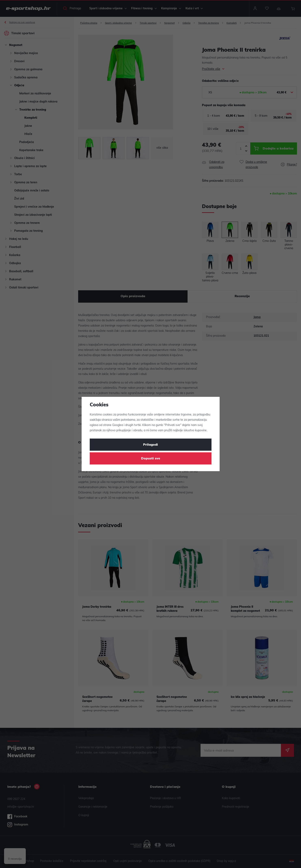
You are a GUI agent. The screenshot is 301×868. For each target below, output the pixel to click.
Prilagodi (150, 445)
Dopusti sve (151, 459)
